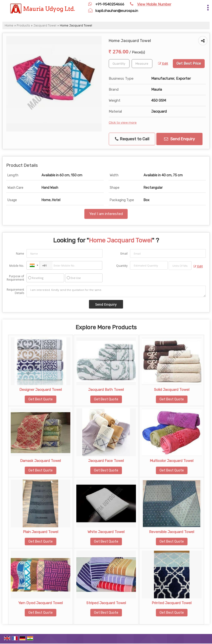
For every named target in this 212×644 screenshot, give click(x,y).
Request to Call (132, 139)
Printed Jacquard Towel (172, 603)
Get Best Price (189, 63)
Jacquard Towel (45, 25)
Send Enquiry (179, 139)
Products (23, 25)
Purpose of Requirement (15, 278)
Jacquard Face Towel (106, 461)
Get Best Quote (41, 399)
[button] (154, 4)
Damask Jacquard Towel (40, 461)
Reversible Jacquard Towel (172, 532)
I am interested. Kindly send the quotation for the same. (116, 291)
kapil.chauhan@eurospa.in (117, 11)
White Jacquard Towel (106, 532)
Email (124, 254)
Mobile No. (17, 266)
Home (9, 25)
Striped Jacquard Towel (106, 603)
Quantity (122, 266)
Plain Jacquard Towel (41, 532)
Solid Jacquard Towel (172, 390)
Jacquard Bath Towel (106, 390)
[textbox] (142, 64)
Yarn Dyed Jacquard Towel (40, 603)
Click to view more (123, 122)
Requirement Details (15, 291)
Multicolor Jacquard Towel (172, 461)
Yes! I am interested (106, 214)
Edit (163, 63)
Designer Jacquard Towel (41, 390)
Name (20, 254)
